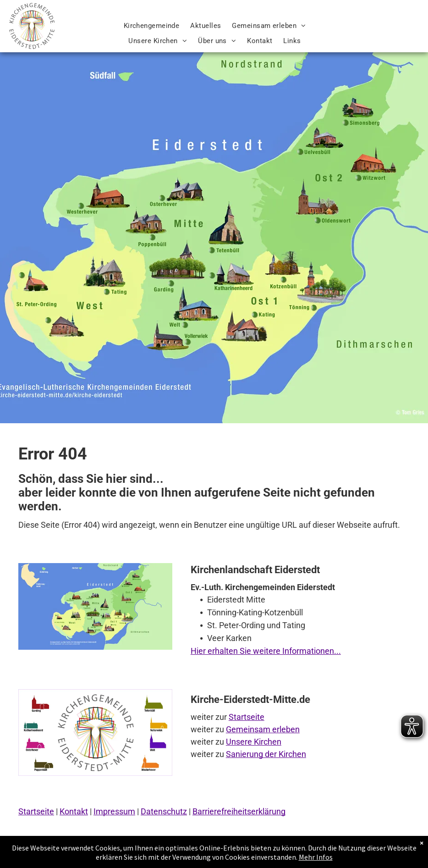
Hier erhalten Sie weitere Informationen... (266, 651)
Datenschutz (164, 811)
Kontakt (74, 811)
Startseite (247, 717)
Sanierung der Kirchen (266, 754)
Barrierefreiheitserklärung (239, 811)
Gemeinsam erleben (263, 729)
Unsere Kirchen (254, 742)
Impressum (114, 811)
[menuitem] (152, 26)
